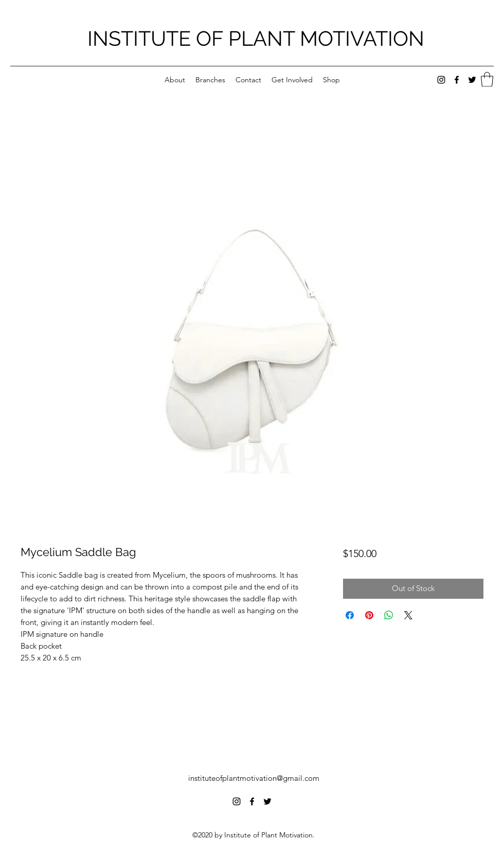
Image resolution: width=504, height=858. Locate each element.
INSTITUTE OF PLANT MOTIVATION (256, 38)
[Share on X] (408, 615)
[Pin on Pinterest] (369, 615)
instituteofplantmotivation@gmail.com (254, 778)
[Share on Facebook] (350, 615)
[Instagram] (441, 80)
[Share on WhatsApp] (389, 615)
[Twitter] (472, 80)
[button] (487, 79)
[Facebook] (457, 80)
